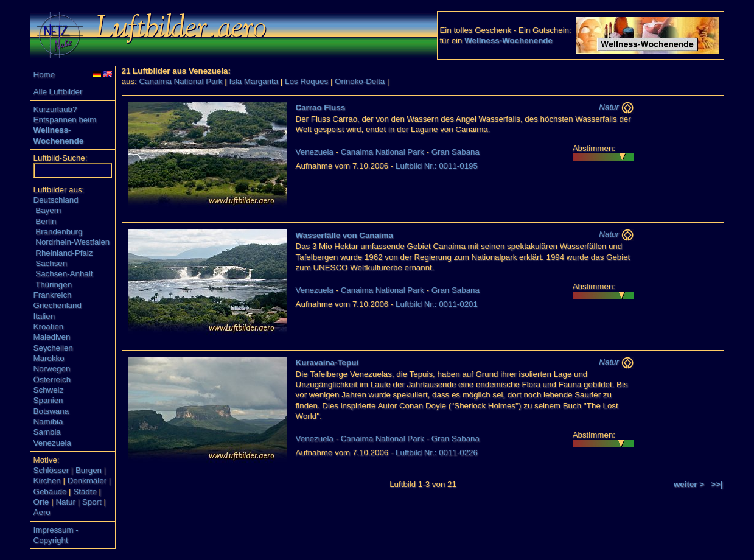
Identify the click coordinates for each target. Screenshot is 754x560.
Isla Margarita (253, 81)
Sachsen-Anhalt (64, 274)
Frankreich (53, 295)
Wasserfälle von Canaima (344, 235)
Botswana (51, 411)
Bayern (48, 210)
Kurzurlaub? (55, 109)
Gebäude (50, 492)
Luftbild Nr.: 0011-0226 (437, 453)
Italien (44, 316)
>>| (717, 484)
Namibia (48, 422)
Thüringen (54, 285)
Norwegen (52, 369)
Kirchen (47, 481)
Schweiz (49, 390)
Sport (92, 502)
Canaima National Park (180, 81)
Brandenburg (59, 232)
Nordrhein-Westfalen (72, 242)
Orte (41, 502)
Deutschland (56, 200)
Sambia (47, 432)
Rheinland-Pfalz (64, 253)
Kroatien (49, 327)
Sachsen (51, 263)
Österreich (52, 380)
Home (44, 75)
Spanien (48, 400)
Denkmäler (87, 481)
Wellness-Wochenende (508, 40)
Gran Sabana (456, 152)
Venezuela (52, 443)
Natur (65, 502)
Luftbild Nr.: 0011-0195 (437, 166)
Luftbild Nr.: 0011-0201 (437, 304)
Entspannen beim (65, 120)
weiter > (689, 484)
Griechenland (58, 305)
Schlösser (51, 470)
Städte (85, 492)
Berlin (46, 221)
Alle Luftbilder (58, 92)
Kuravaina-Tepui (327, 362)
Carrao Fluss (320, 107)
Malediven (52, 337)
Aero (42, 512)
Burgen (89, 470)
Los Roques (306, 81)
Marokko (49, 358)
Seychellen (53, 348)
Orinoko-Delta (360, 81)
